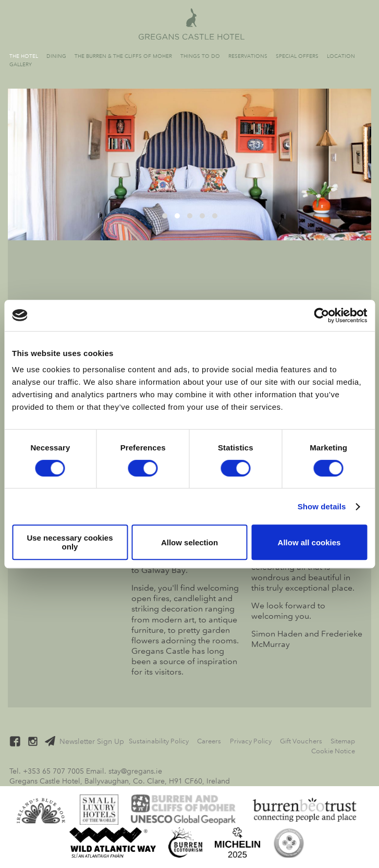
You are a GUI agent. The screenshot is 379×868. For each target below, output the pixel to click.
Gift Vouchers (301, 741)
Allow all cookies (309, 542)
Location (341, 56)
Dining (56, 56)
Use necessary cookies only (70, 542)
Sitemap (343, 741)
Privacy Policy (251, 741)
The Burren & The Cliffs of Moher (123, 56)
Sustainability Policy (159, 741)
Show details (322, 506)
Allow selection (190, 542)
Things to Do (200, 56)
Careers (209, 741)
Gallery (21, 64)
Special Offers (297, 56)
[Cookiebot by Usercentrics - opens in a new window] (321, 315)
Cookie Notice (333, 751)
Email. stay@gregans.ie (124, 771)
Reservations (248, 56)
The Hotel (24, 56)
